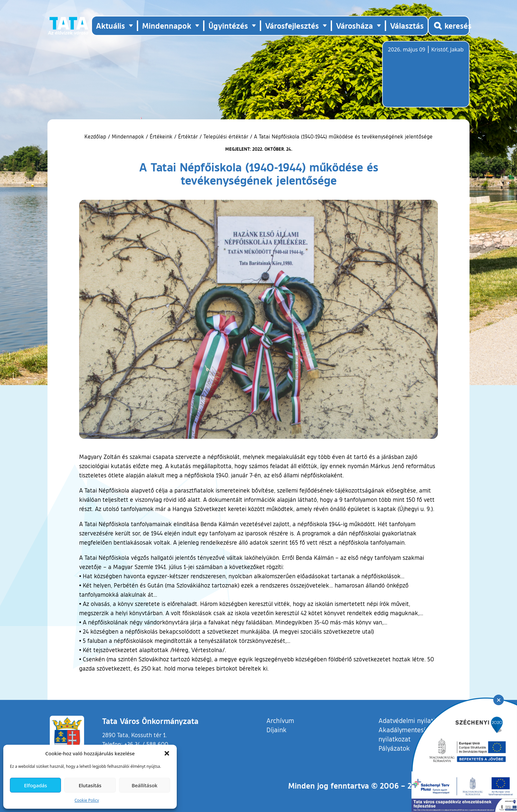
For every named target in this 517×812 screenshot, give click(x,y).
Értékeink (161, 136)
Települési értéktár (226, 136)
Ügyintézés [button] (228, 26)
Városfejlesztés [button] (292, 26)
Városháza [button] (354, 26)
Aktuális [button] (110, 26)
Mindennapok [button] (167, 26)
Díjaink (276, 730)
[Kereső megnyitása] (449, 26)
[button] (167, 753)
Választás (407, 26)
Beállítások (144, 785)
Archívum (280, 720)
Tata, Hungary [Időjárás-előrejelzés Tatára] (425, 78)
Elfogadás (36, 785)
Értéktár (188, 136)
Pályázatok (394, 748)
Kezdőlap (96, 136)
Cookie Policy (87, 800)
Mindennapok (128, 136)
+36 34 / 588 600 (146, 744)
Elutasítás (90, 785)
